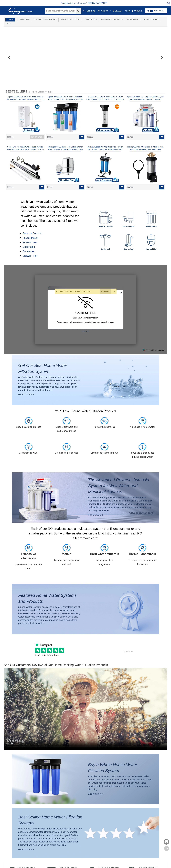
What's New (25, 20)
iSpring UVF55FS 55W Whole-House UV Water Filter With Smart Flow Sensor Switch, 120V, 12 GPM (26, 149)
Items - (156, 11)
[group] (84, 3)
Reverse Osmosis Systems (45, 20)
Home (12, 20)
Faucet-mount (30, 238)
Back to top (167, 848)
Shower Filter (30, 256)
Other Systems (90, 20)
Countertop (29, 251)
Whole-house (30, 242)
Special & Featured (150, 20)
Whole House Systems (70, 20)
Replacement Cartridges (112, 20)
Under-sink (29, 247)
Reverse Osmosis (33, 233)
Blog (9, 24)
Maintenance (132, 20)
